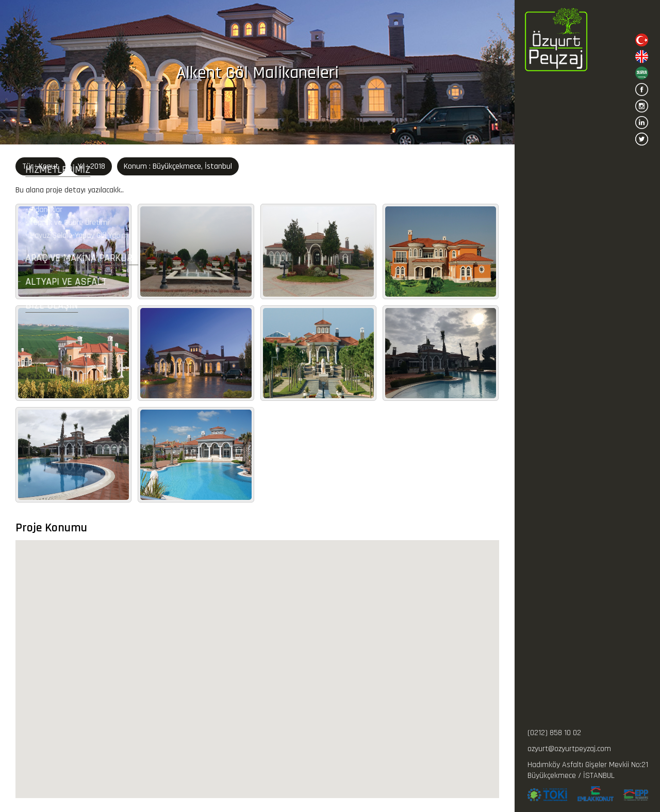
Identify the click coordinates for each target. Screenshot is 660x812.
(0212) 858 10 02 (554, 733)
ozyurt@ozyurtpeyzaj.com (569, 749)
